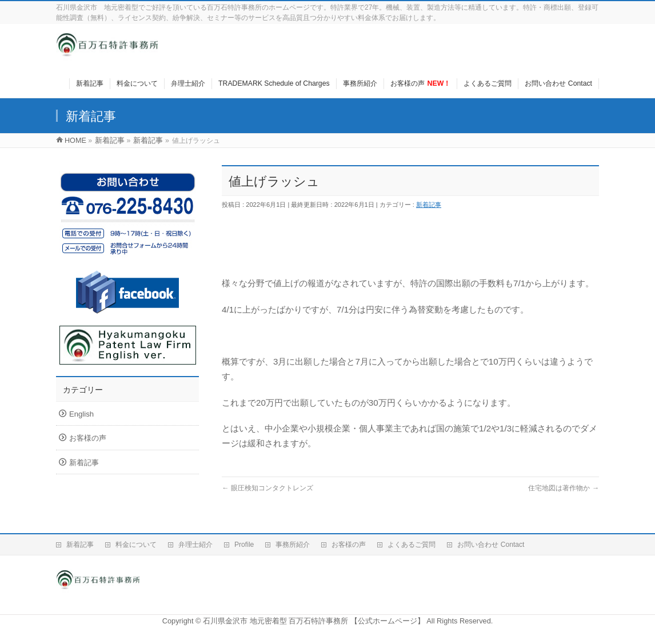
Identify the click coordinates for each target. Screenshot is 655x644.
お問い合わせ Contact (491, 545)
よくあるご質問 (412, 545)
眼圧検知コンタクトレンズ (267, 488)
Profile (244, 545)
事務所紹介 (293, 545)
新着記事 (429, 205)
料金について (136, 545)
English (81, 414)
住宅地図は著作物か (564, 488)
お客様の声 (88, 438)
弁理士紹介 (195, 545)
